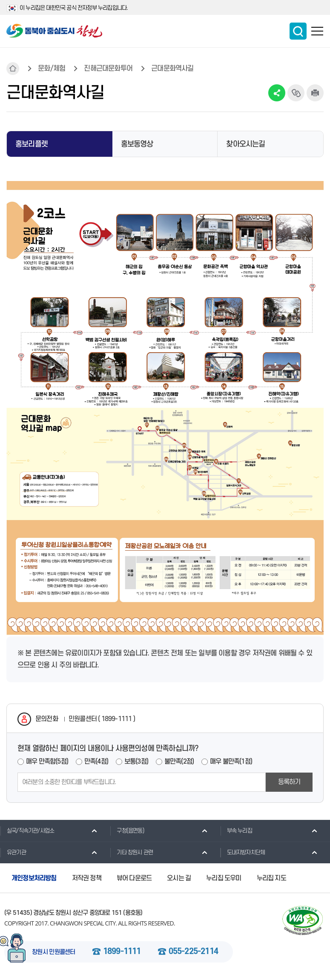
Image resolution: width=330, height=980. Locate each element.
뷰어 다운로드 (134, 878)
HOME (13, 69)
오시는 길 (179, 878)
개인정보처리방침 (34, 878)
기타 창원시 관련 (131, 852)
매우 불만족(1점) (231, 762)
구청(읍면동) (127, 831)
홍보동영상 (137, 144)
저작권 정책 (87, 878)
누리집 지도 (271, 878)
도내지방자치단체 (243, 852)
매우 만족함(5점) (47, 762)
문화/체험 (52, 69)
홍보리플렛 (32, 144)
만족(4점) (96, 762)
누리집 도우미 (224, 878)
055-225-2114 (193, 952)
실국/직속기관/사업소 (27, 831)
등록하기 (289, 782)
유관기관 (13, 852)
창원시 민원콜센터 (54, 952)
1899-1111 (122, 952)
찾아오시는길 (245, 144)
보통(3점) (136, 762)
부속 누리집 (236, 831)
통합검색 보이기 (298, 31)
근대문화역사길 (172, 69)
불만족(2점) (179, 762)
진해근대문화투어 (108, 69)
